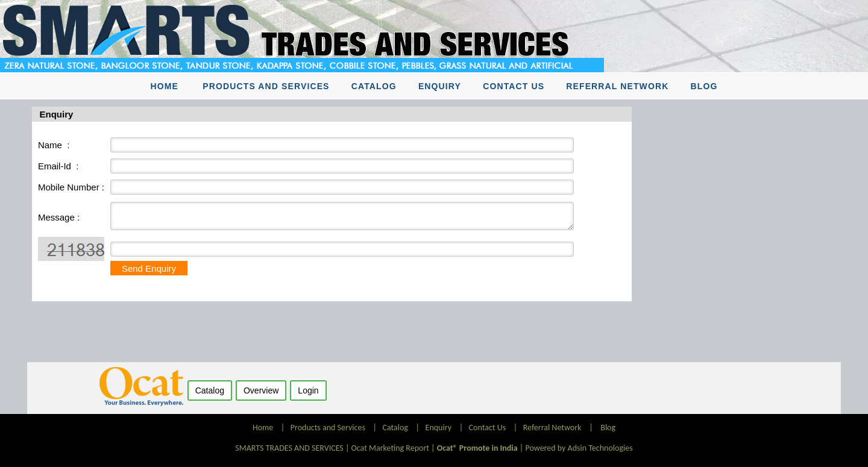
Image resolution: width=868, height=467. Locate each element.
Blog (704, 86)
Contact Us (514, 86)
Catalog (374, 86)
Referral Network (617, 86)
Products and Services (266, 86)
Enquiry (440, 86)
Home (165, 86)
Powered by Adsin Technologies (579, 448)
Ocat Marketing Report (390, 448)
